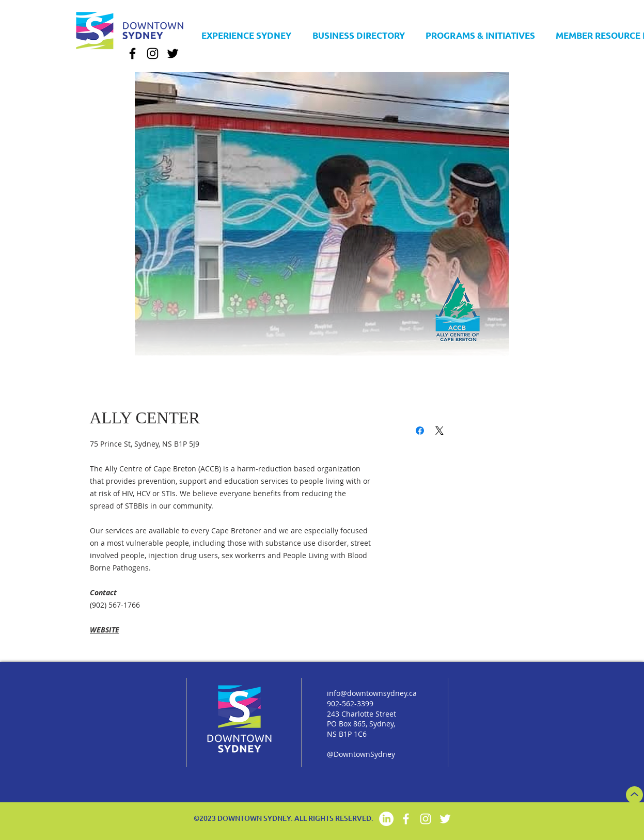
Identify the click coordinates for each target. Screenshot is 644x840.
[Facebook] (132, 53)
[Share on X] (439, 431)
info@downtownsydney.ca (372, 693)
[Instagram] (153, 53)
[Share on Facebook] (420, 431)
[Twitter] (173, 53)
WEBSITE (105, 630)
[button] (359, 31)
